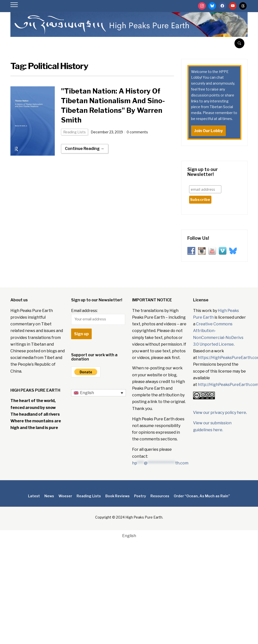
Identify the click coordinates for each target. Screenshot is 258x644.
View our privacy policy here (220, 413)
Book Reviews (117, 496)
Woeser (65, 496)
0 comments (137, 132)
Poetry (140, 496)
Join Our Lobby (208, 131)
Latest (34, 496)
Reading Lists (74, 132)
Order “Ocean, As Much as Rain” (202, 496)
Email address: (98, 317)
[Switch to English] (129, 536)
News (49, 496)
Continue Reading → (85, 149)
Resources (160, 496)
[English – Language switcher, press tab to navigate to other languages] (98, 393)
